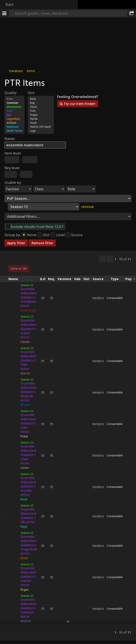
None (32, 235)
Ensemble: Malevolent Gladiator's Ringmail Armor (28, 392)
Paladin (25, 342)
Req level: (12, 168)
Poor (14, 99)
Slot (46, 235)
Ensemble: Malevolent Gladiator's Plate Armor (28, 360)
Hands (41, 119)
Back (10, 4)
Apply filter (16, 243)
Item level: (13, 153)
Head (41, 123)
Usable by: (13, 183)
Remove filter (42, 243)
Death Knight (28, 310)
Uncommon (14, 107)
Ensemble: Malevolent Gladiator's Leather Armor (28, 576)
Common (14, 103)
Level (60, 235)
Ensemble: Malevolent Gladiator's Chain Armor (28, 455)
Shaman (25, 405)
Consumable (115, 298)
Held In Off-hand (41, 127)
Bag (41, 103)
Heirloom (14, 127)
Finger (41, 115)
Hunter (25, 468)
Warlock (26, 621)
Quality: (11, 93)
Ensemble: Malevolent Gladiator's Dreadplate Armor (28, 297)
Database (16, 71)
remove (87, 207)
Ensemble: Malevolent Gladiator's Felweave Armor (28, 608)
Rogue (24, 590)
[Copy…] (102, 259)
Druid (24, 558)
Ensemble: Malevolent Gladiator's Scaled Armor (28, 329)
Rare (14, 111)
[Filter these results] (110, 259)
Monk (24, 499)
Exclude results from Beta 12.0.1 (37, 227)
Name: (10, 139)
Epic (14, 115)
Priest (24, 436)
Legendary (14, 119)
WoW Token (14, 131)
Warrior (25, 373)
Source (77, 235)
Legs (41, 131)
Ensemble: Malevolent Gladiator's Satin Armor (28, 423)
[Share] (132, 13)
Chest (41, 107)
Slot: (31, 93)
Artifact (14, 123)
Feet (41, 111)
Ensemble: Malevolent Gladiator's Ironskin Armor (28, 486)
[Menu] (4, 13)
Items (31, 71)
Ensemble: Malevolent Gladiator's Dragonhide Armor (29, 545)
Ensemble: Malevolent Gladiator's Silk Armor (28, 516)
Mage (24, 527)
